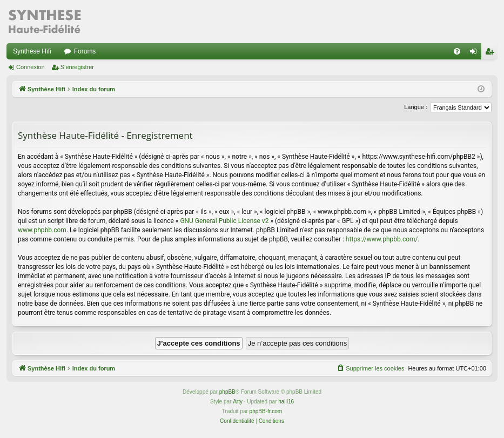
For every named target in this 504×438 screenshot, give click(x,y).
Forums (85, 51)
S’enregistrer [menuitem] (492, 53)
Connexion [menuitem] (476, 53)
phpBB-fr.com (266, 411)
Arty (238, 402)
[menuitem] (457, 51)
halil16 (286, 402)
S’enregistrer (77, 67)
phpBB (227, 392)
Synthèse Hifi (32, 51)
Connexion (31, 67)
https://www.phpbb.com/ (382, 239)
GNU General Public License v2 (224, 221)
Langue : (416, 107)
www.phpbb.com (42, 230)
